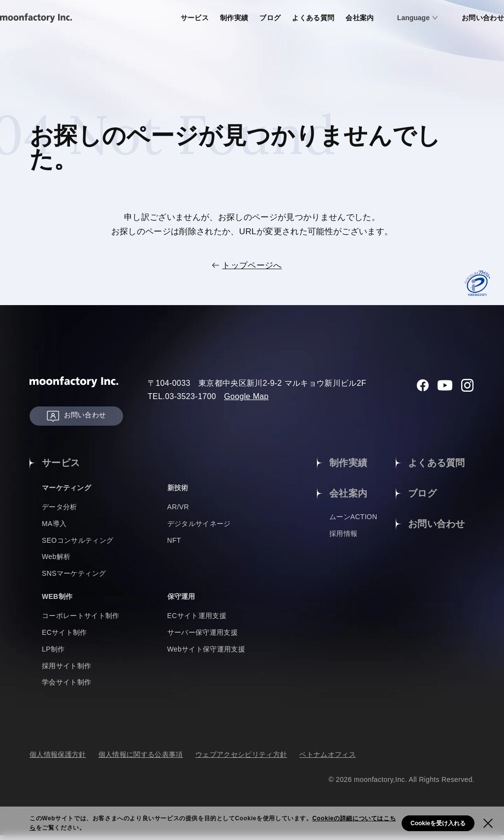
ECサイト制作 (64, 637)
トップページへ (252, 265)
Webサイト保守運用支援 (206, 654)
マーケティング (70, 492)
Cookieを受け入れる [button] (438, 823)
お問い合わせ (452, 18)
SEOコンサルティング (78, 545)
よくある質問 (277, 17)
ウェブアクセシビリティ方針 (241, 759)
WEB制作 (59, 601)
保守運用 (183, 601)
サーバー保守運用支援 (203, 637)
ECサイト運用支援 (197, 621)
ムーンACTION (353, 523)
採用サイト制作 (66, 670)
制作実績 (194, 17)
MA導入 (54, 529)
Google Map (246, 396)
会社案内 (326, 17)
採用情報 (343, 539)
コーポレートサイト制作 (81, 621)
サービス (153, 17)
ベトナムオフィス (328, 759)
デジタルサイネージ (199, 529)
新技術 (179, 492)
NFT (174, 545)
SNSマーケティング (74, 578)
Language (381, 18)
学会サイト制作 (66, 687)
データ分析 (60, 512)
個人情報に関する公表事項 (141, 759)
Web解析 (56, 561)
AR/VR (178, 512)
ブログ (232, 17)
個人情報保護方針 (58, 759)
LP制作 (53, 654)
